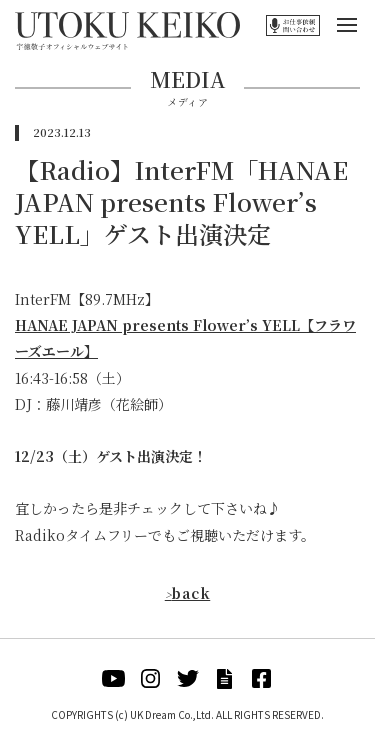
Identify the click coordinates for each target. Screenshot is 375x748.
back (188, 593)
